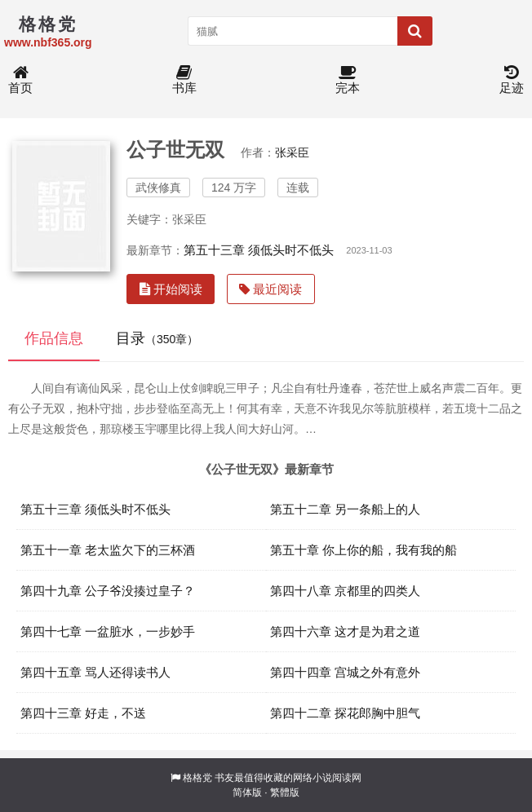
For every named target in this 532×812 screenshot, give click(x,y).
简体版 (247, 792)
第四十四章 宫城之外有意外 (345, 672)
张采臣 (292, 152)
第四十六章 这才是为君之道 (345, 631)
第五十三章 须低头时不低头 (259, 250)
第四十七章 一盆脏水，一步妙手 (108, 631)
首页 (20, 80)
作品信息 (54, 338)
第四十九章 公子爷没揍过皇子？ (108, 591)
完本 (348, 80)
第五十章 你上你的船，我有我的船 (364, 550)
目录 (157, 338)
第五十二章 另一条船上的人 (345, 509)
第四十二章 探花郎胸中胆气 (345, 713)
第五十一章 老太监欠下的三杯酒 (108, 550)
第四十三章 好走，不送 (83, 713)
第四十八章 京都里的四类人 (345, 591)
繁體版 (285, 792)
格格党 (197, 778)
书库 (184, 80)
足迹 (512, 80)
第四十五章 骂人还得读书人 (95, 672)
